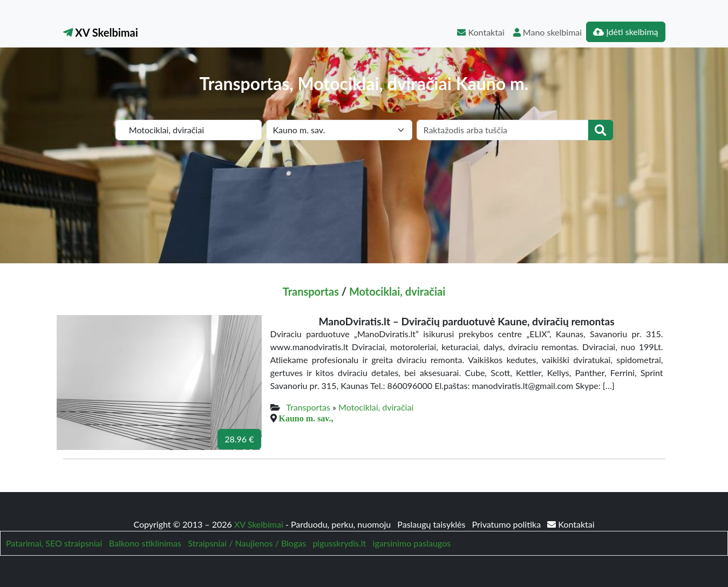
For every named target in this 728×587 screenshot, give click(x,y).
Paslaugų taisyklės (432, 524)
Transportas (311, 291)
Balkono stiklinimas (145, 543)
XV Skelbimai (101, 32)
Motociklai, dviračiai (397, 291)
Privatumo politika (508, 524)
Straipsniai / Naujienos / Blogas (247, 543)
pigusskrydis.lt (339, 543)
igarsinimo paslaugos (412, 543)
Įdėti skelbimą (625, 32)
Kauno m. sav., (306, 418)
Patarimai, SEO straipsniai (54, 543)
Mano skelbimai (547, 32)
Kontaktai (481, 32)
